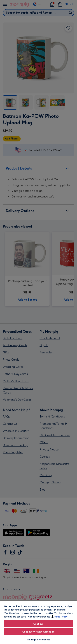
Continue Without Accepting (38, 632)
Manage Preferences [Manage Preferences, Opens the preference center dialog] (38, 640)
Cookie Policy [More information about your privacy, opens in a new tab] (60, 617)
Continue (38, 624)
